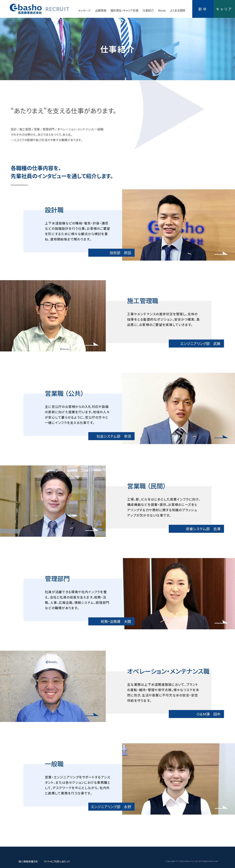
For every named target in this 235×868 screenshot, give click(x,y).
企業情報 (101, 10)
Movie (162, 10)
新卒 (203, 9)
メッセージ (84, 10)
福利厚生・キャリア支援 (124, 10)
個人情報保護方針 (28, 861)
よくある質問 (178, 10)
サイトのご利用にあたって (57, 861)
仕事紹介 (148, 10)
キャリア (224, 9)
